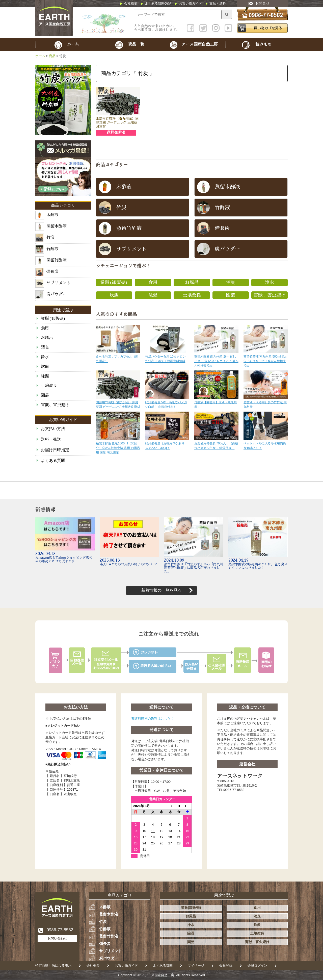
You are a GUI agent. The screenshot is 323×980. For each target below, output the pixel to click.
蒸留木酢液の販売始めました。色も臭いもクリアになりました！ (258, 566)
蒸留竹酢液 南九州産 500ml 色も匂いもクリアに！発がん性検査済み (266, 361)
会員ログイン (257, 965)
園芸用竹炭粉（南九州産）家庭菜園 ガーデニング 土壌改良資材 (117, 122)
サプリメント (111, 951)
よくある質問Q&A (158, 3)
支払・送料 (218, 3)
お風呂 (192, 283)
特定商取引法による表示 (53, 965)
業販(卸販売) (114, 283)
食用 (153, 283)
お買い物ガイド (190, 3)
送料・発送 (51, 439)
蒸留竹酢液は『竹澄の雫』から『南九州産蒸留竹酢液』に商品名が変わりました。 (194, 568)
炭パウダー (109, 958)
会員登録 (226, 965)
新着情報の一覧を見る (161, 590)
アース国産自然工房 (159, 975)
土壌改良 (192, 295)
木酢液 (105, 907)
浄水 (270, 283)
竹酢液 (105, 929)
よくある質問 (53, 460)
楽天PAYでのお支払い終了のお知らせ (128, 564)
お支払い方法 (53, 429)
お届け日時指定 (55, 450)
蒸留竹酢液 (109, 936)
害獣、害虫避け (270, 295)
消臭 (231, 283)
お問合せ (262, 3)
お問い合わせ (57, 938)
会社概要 (131, 3)
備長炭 (105, 944)
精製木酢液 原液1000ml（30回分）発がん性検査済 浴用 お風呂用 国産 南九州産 (118, 448)
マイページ (196, 965)
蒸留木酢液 (109, 914)
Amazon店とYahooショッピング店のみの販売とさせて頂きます (64, 559)
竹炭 (103, 922)
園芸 (231, 295)
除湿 (153, 295)
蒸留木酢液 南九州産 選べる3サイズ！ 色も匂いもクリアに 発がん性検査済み (216, 361)
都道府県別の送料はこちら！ (153, 719)
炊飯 (114, 295)
